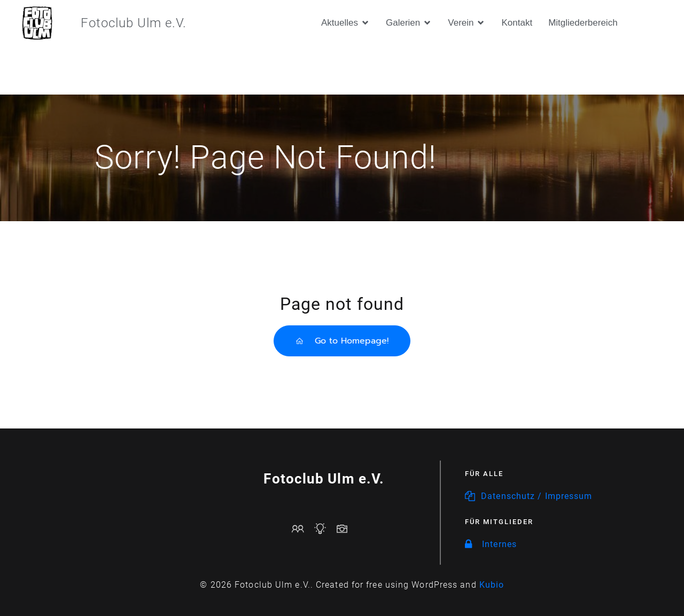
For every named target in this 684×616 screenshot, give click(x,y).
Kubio (492, 585)
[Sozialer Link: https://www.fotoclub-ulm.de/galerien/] (346, 528)
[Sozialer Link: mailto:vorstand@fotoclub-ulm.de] (302, 528)
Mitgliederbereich (583, 23)
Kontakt (517, 23)
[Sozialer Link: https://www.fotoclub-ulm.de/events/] (324, 528)
